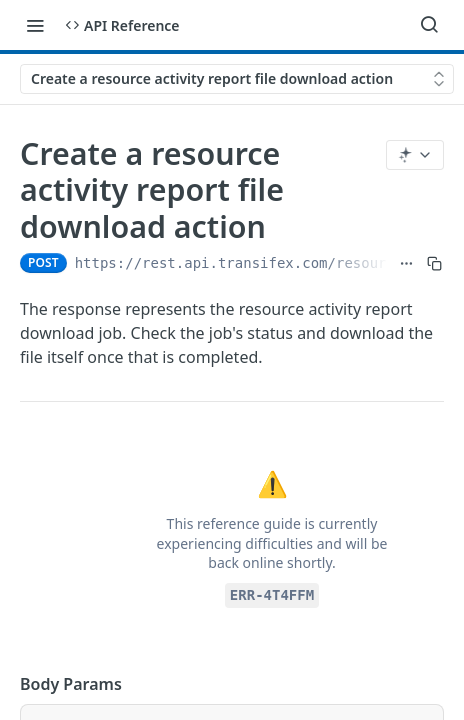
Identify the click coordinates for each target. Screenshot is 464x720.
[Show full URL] (406, 263)
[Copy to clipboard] (434, 263)
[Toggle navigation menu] (35, 25)
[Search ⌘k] (429, 25)
